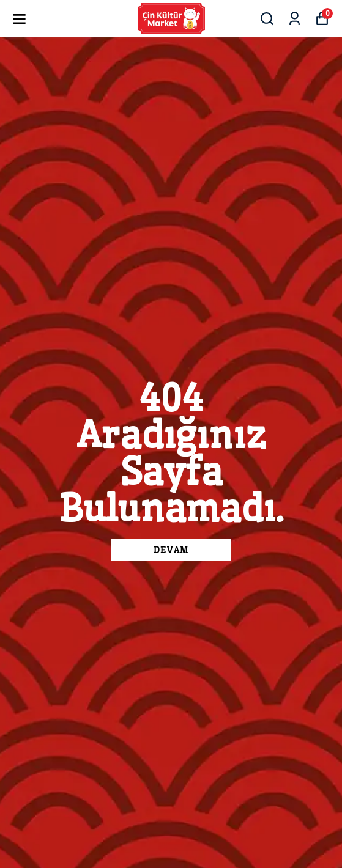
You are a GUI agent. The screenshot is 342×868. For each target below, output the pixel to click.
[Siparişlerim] (295, 19)
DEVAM (171, 550)
